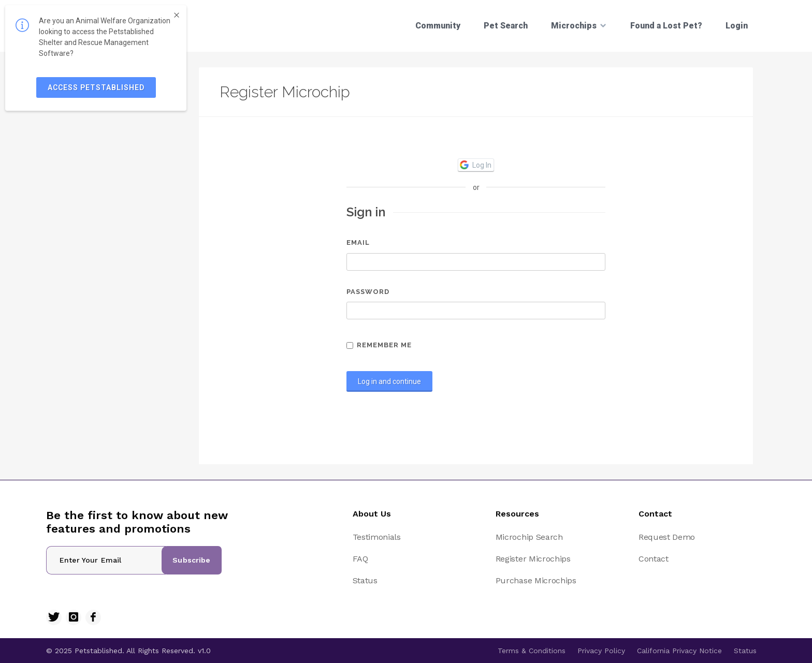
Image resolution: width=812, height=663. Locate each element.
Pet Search (506, 26)
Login (737, 26)
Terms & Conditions (532, 651)
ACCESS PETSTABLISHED (96, 87)
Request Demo (667, 537)
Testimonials (377, 537)
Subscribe (191, 560)
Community (438, 26)
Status (365, 580)
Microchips (579, 25)
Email (358, 242)
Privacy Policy (601, 651)
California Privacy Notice (679, 651)
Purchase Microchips (536, 580)
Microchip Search (529, 537)
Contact (654, 559)
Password (368, 292)
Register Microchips (533, 559)
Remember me (379, 345)
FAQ (360, 559)
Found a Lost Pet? (666, 26)
